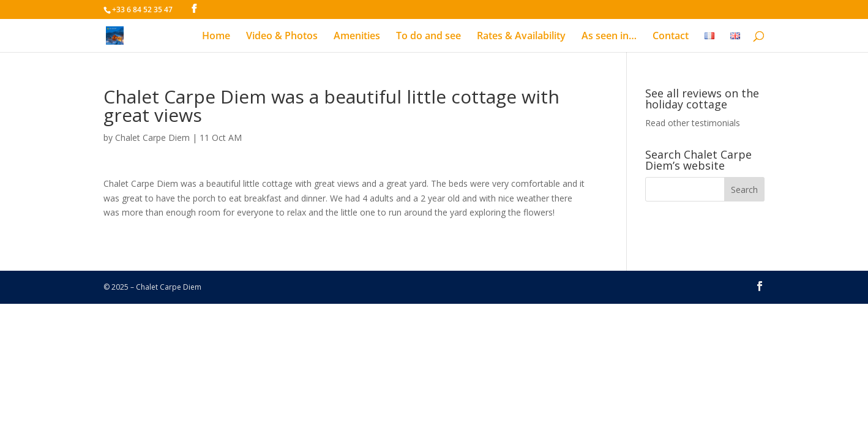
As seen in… (609, 37)
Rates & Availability (521, 37)
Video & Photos (282, 37)
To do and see (428, 37)
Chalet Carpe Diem (152, 138)
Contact (671, 37)
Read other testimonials (693, 123)
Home (216, 37)
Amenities (357, 37)
